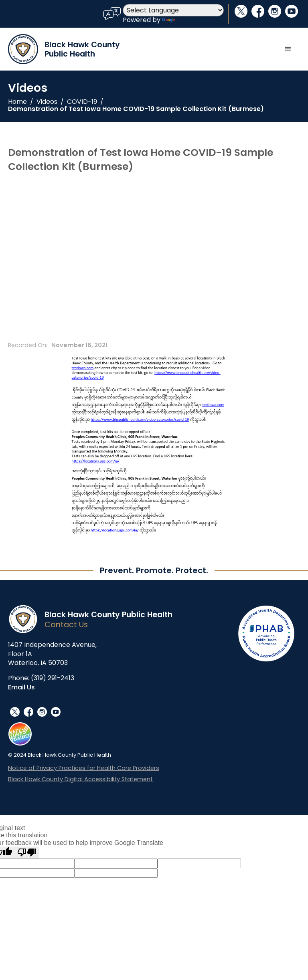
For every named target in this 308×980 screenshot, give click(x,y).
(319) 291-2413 (53, 678)
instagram (275, 11)
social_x (241, 11)
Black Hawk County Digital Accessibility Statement (80, 779)
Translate (185, 20)
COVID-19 (82, 102)
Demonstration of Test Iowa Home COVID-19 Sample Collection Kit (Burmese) (136, 109)
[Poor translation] (27, 853)
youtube (292, 11)
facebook (258, 11)
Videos (47, 102)
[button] (288, 49)
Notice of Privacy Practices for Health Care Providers (84, 768)
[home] (64, 49)
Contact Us (66, 625)
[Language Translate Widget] (173, 10)
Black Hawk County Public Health (108, 615)
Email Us (21, 687)
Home (17, 102)
